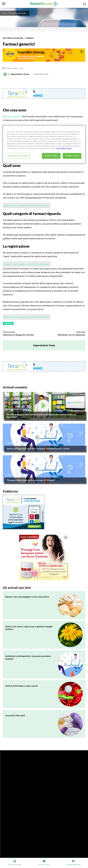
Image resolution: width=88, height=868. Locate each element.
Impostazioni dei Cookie (18, 156)
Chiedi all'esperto (15, 443)
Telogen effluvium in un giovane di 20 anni (31, 480)
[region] (44, 144)
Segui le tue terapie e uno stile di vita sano (27, 205)
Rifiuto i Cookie (51, 156)
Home (5, 13)
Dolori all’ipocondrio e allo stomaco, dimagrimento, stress (38, 449)
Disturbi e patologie (17, 13)
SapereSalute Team (20, 74)
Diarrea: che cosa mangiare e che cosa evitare (27, 597)
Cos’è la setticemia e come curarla (21, 686)
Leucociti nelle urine (15, 715)
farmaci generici (13, 116)
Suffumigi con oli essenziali (71, 335)
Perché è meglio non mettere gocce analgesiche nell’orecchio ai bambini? (42, 416)
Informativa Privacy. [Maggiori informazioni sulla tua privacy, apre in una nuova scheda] (64, 148)
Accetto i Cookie (72, 156)
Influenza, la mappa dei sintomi (18, 335)
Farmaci (30, 38)
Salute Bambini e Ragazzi (19, 409)
